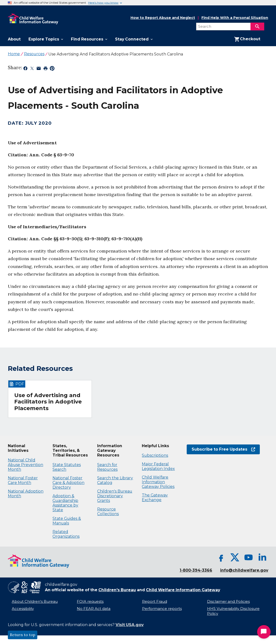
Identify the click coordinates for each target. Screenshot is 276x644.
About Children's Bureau (35, 602)
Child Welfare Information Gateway (183, 590)
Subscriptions (155, 455)
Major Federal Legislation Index (158, 466)
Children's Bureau (117, 590)
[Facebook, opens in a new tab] (221, 557)
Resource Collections (108, 511)
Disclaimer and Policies (228, 602)
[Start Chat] (264, 632)
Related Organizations (66, 534)
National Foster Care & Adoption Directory (68, 483)
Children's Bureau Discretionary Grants (115, 496)
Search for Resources (107, 467)
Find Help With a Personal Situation (235, 18)
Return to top (23, 635)
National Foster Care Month (23, 480)
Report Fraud (155, 602)
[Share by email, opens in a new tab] (39, 69)
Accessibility (23, 609)
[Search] (257, 27)
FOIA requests (90, 602)
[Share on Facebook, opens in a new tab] (25, 69)
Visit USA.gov (130, 625)
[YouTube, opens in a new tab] (249, 557)
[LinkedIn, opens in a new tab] (262, 557)
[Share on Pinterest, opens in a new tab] (52, 69)
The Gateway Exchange (155, 497)
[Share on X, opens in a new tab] (32, 69)
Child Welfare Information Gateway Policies (158, 482)
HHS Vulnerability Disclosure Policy (233, 611)
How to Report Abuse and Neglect (163, 18)
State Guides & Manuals (67, 521)
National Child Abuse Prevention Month (26, 465)
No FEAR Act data (94, 609)
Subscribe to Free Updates (221, 449)
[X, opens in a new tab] (235, 557)
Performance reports (162, 609)
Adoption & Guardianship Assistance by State (65, 503)
